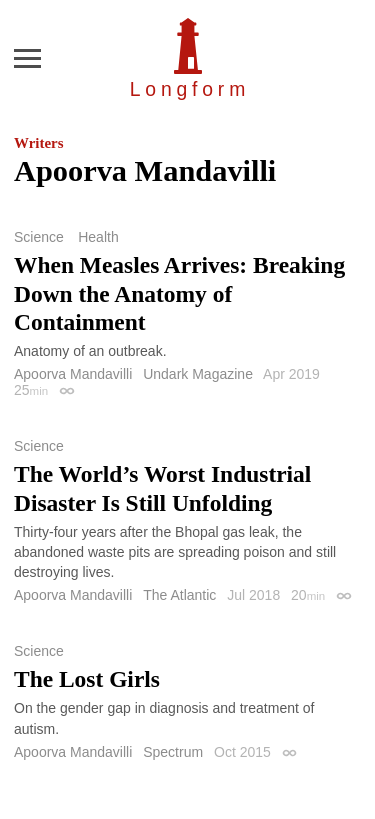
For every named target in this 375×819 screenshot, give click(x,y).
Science (39, 237)
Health (98, 237)
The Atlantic (179, 595)
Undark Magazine (198, 374)
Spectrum (173, 752)
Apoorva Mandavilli (73, 374)
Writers (38, 143)
